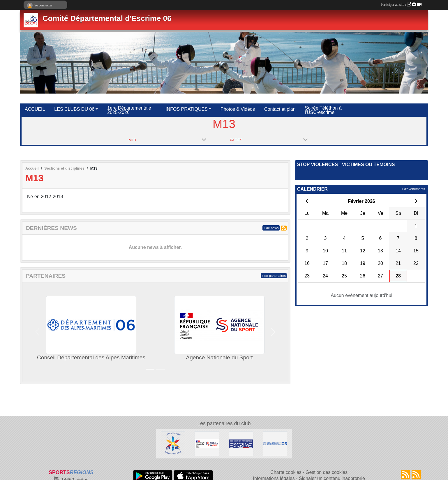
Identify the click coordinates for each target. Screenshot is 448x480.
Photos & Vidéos (238, 109)
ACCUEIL (35, 109)
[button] (37, 332)
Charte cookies (286, 472)
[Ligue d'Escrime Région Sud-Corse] (173, 443)
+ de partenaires (274, 276)
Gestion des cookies (327, 472)
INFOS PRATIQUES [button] (187, 109)
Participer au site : (401, 5)
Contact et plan (280, 109)
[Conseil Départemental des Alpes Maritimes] (275, 443)
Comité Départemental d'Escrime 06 (107, 18)
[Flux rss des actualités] (405, 475)
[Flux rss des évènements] (416, 475)
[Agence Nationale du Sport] (207, 443)
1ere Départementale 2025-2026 (129, 110)
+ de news (271, 228)
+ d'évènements (413, 189)
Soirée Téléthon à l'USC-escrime (323, 110)
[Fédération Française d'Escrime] (241, 443)
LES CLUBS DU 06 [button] (74, 109)
